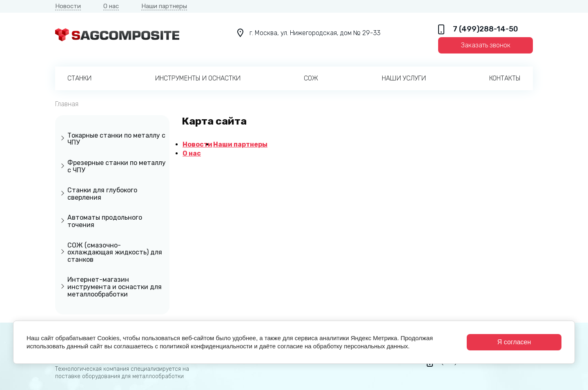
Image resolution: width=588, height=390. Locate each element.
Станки (79, 78)
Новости (68, 6)
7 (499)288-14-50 (486, 29)
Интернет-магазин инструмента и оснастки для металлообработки (115, 287)
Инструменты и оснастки (198, 78)
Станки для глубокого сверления (102, 194)
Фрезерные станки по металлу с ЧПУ (117, 166)
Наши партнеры (164, 6)
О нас (111, 6)
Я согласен (514, 342)
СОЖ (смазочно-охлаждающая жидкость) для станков (115, 252)
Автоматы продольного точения (105, 221)
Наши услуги (404, 78)
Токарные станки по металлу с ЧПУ (116, 139)
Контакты (505, 78)
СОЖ (311, 78)
